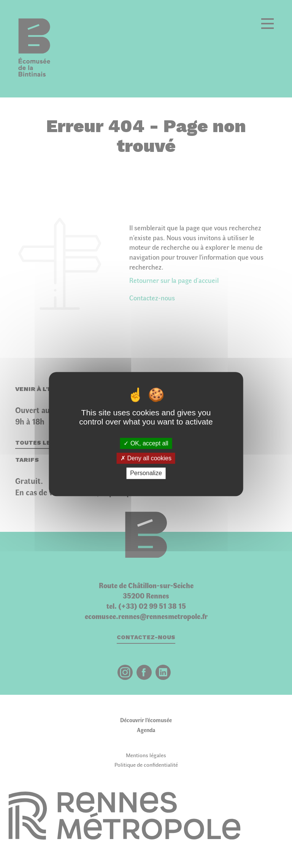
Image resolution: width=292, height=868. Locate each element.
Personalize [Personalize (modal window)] (146, 473)
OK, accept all (146, 443)
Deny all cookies (146, 458)
